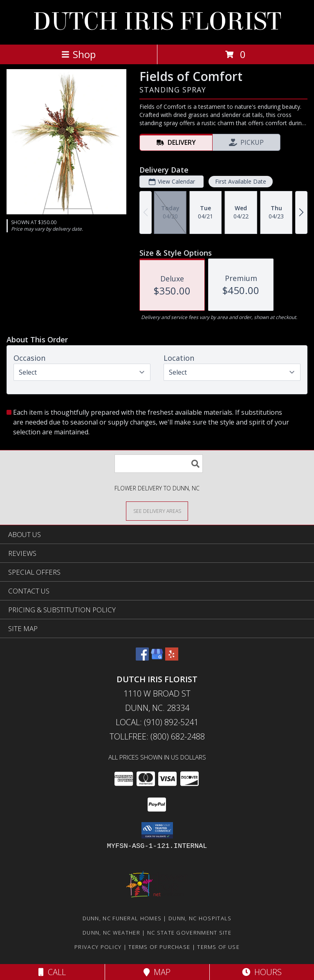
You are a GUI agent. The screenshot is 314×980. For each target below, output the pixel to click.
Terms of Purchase (159, 947)
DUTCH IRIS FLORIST (157, 21)
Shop (78, 54)
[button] (157, 830)
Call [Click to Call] (52, 972)
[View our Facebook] (142, 658)
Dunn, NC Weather (111, 933)
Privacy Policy (98, 947)
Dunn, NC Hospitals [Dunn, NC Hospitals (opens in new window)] (200, 918)
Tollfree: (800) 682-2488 (157, 736)
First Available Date (241, 181)
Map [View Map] (157, 972)
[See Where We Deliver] (157, 511)
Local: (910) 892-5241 (157, 722)
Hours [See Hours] (262, 972)
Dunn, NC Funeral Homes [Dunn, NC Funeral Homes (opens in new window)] (122, 918)
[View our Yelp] (172, 658)
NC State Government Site (189, 933)
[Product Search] (159, 464)
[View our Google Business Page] (157, 658)
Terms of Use (218, 947)
